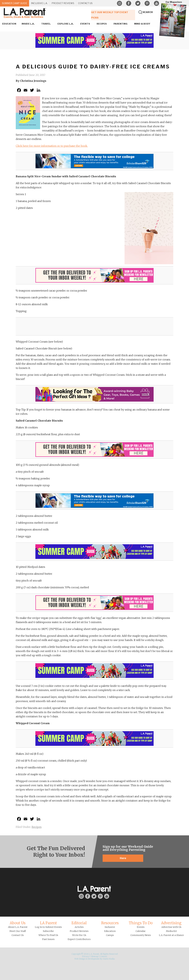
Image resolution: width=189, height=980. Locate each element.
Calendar (141, 931)
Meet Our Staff (18, 931)
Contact (104, 956)
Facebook (129, 3)
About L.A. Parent (18, 927)
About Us (18, 923)
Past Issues (48, 939)
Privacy (86, 956)
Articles (79, 927)
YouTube (156, 3)
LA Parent (48, 923)
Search (148, 12)
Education (110, 931)
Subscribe (48, 931)
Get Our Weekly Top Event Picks (110, 15)
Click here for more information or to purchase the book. (52, 146)
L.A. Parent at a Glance (171, 935)
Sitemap (95, 956)
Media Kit (171, 931)
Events (141, 927)
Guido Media (109, 959)
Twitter (138, 3)
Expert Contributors (79, 939)
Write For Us (79, 935)
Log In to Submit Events (48, 927)
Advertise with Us (171, 927)
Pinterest (147, 3)
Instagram (119, 3)
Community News (141, 935)
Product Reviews (79, 931)
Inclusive (110, 927)
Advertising (171, 923)
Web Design (80, 959)
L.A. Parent (26, 12)
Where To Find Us (48, 935)
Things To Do (141, 923)
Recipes (37, 827)
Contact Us (18, 935)
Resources (110, 923)
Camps (110, 935)
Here (123, 858)
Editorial (79, 923)
